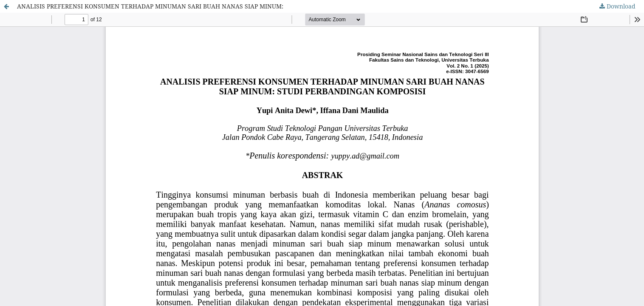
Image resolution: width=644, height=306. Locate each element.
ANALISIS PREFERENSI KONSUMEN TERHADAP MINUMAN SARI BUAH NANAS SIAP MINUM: (150, 6)
